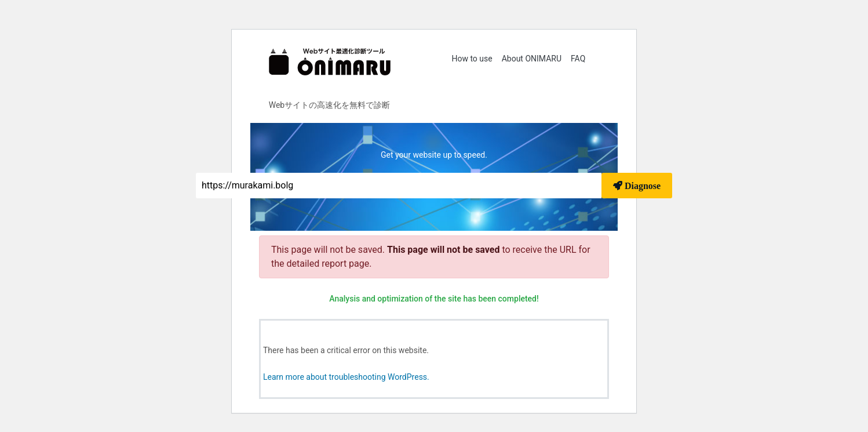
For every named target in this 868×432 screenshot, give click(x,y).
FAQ (578, 59)
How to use (472, 59)
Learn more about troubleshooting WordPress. (346, 377)
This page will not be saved (444, 250)
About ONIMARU (532, 59)
